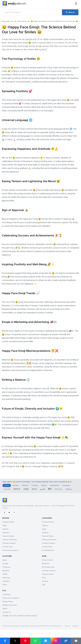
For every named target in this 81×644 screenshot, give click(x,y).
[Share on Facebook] (5, 641)
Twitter (5, 574)
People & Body (8, 522)
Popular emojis (48, 574)
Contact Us (7, 612)
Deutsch (25, 485)
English (7, 485)
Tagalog (68, 489)
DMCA (5, 609)
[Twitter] (9, 513)
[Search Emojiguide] (32, 12)
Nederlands (55, 485)
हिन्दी (50, 489)
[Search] (70, 12)
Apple (5, 560)
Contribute (7, 594)
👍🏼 (26, 210)
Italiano (44, 485)
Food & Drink (8, 547)
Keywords (46, 564)
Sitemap (67, 626)
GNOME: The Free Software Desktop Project (20, 616)
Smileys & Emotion (10, 540)
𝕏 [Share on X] (15, 641)
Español (16, 485)
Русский (7, 489)
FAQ (44, 585)
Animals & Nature (9, 543)
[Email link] (76, 641)
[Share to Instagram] (56, 641)
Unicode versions (49, 571)
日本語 (26, 489)
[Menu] (76, 4)
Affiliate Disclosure (10, 605)
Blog (44, 578)
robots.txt (75, 626)
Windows (6, 571)
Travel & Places (8, 536)
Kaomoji (45, 581)
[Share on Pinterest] (25, 641)
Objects (5, 529)
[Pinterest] (14, 513)
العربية (42, 489)
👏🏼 (62, 466)
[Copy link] (66, 641)
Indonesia (58, 489)
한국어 (34, 489)
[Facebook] (4, 513)
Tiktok (5, 585)
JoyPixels (6, 581)
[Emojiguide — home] (14, 4)
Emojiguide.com (8, 21)
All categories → (48, 550)
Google (5, 564)
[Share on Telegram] (46, 641)
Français (35, 485)
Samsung (6, 578)
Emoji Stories (22, 21)
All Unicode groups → (11, 550)
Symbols (6, 533)
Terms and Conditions (11, 598)
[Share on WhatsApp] (35, 641)
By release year (48, 567)
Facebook (6, 567)
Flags (5, 525)
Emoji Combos (48, 560)
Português (66, 485)
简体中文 (17, 489)
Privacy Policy (8, 602)
